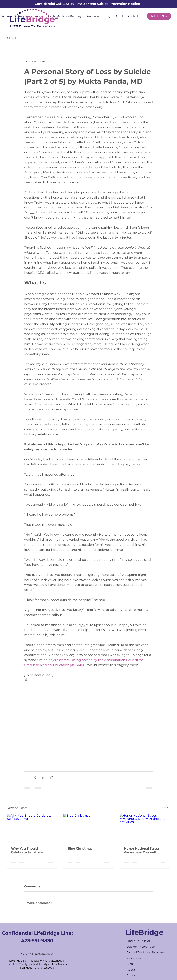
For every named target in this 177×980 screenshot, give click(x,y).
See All (166, 807)
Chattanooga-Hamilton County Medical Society (36, 962)
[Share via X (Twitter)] (34, 777)
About (131, 970)
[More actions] (151, 61)
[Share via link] (51, 777)
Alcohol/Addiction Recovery (146, 952)
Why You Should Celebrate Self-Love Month (27, 850)
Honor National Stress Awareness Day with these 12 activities (142, 850)
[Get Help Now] (159, 16)
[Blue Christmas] (89, 828)
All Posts (12, 38)
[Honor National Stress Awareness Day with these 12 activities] (145, 828)
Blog (130, 964)
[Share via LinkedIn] (43, 777)
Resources (134, 958)
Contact (132, 975)
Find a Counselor (138, 941)
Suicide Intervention (141, 947)
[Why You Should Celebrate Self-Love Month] (32, 828)
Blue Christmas (80, 849)
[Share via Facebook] (26, 777)
